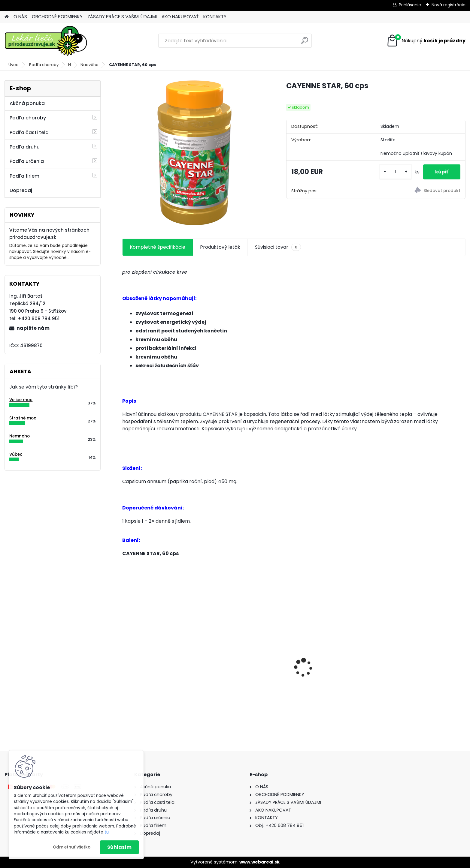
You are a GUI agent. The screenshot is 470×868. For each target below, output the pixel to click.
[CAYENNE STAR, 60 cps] (195, 153)
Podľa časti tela (29, 132)
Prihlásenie (410, 5)
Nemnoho (20, 436)
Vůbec (16, 454)
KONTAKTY (215, 17)
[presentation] (126, 657)
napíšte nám (33, 328)
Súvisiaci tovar (278, 247)
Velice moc (21, 400)
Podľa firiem (24, 176)
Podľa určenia (27, 161)
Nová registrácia (449, 5)
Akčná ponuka (27, 103)
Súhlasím (119, 847)
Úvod (14, 65)
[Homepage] (7, 17)
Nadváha (89, 65)
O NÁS (20, 17)
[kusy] (396, 172)
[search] (305, 43)
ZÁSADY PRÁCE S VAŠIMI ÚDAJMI (122, 17)
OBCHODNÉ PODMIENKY (57, 17)
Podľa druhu (25, 147)
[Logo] (46, 41)
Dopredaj (21, 190)
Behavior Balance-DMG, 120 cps (250, 671)
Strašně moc (23, 418)
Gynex (308, 673)
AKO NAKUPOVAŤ (180, 17)
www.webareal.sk (259, 862)
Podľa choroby (44, 65)
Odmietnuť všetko (72, 847)
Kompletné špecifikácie (158, 247)
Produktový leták (220, 247)
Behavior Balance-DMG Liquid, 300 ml (162, 676)
